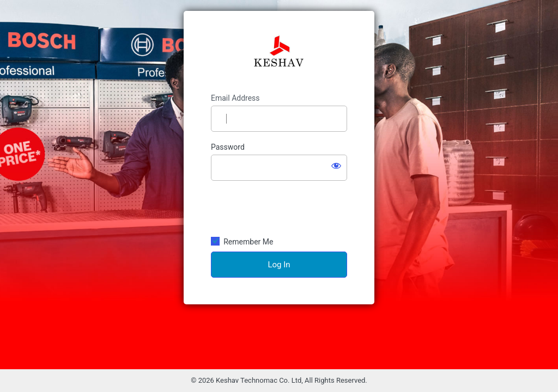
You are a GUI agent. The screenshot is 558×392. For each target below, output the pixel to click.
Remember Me (248, 242)
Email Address (235, 98)
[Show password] (336, 166)
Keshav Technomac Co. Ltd (279, 52)
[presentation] (279, 208)
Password (228, 147)
